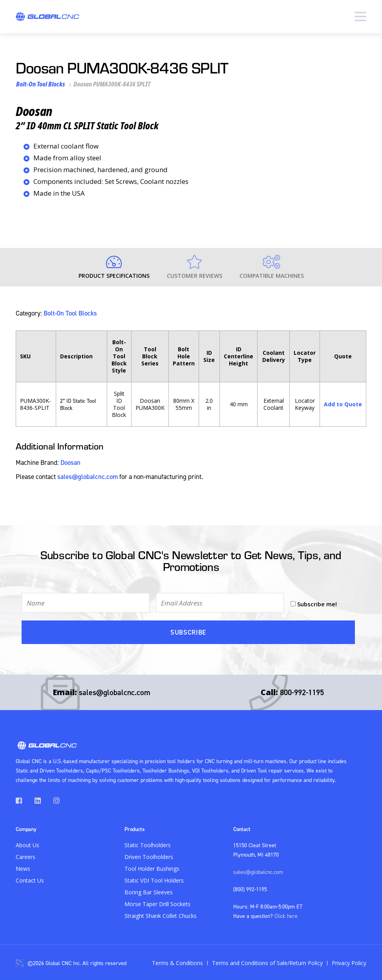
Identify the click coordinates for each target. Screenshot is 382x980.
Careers (26, 855)
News (23, 867)
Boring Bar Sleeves (149, 891)
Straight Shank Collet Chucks (161, 914)
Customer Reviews (195, 267)
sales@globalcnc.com (88, 476)
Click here (286, 914)
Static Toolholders (148, 843)
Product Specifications (114, 267)
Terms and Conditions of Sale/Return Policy (267, 961)
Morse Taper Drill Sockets (157, 902)
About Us (27, 843)
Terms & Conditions (177, 961)
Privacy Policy (349, 961)
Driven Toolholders (149, 855)
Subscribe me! (317, 603)
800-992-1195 (302, 691)
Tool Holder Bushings (152, 867)
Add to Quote (343, 404)
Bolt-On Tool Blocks (40, 84)
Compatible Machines (272, 267)
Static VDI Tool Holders (154, 879)
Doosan (70, 462)
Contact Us (30, 879)
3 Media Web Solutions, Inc (20, 962)
